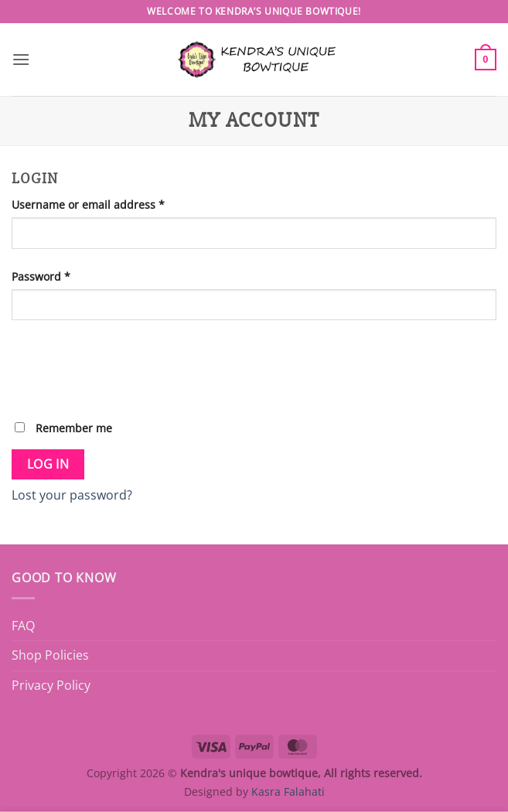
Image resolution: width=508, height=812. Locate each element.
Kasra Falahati (288, 792)
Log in (48, 464)
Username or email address (112, 204)
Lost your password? (72, 495)
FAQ (23, 626)
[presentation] (129, 369)
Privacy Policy (51, 685)
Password (65, 276)
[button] (21, 59)
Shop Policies (50, 655)
